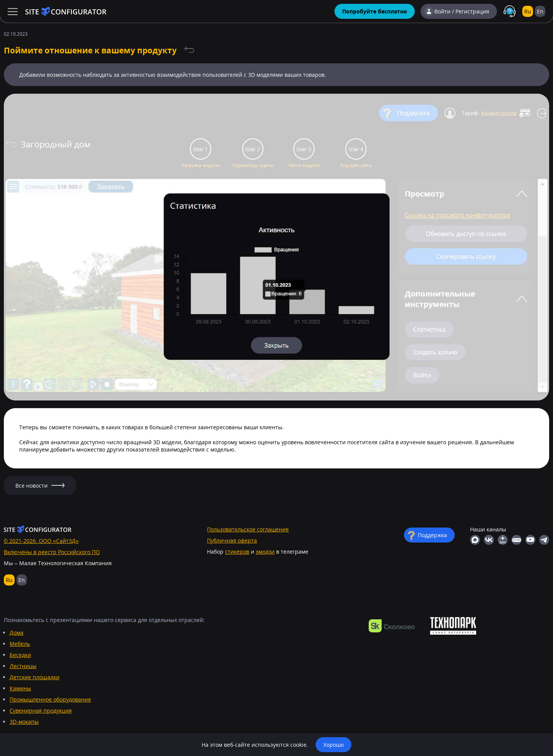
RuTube (517, 540)
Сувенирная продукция (41, 711)
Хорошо (334, 745)
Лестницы (23, 666)
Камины (20, 688)
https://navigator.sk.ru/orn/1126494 (392, 626)
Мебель (20, 644)
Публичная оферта (232, 540)
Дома (17, 633)
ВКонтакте (489, 540)
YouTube (530, 540)
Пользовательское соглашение (248, 529)
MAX (475, 540)
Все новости (189, 50)
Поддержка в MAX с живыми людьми (510, 12)
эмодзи (265, 552)
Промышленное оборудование (50, 699)
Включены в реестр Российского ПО (52, 552)
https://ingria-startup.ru (453, 626)
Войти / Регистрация (462, 11)
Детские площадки (35, 677)
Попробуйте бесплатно (375, 11)
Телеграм (544, 540)
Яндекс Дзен (503, 540)
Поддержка (432, 535)
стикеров (237, 552)
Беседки (20, 655)
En (540, 11)
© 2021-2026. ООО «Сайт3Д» (41, 541)
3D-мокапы (24, 722)
